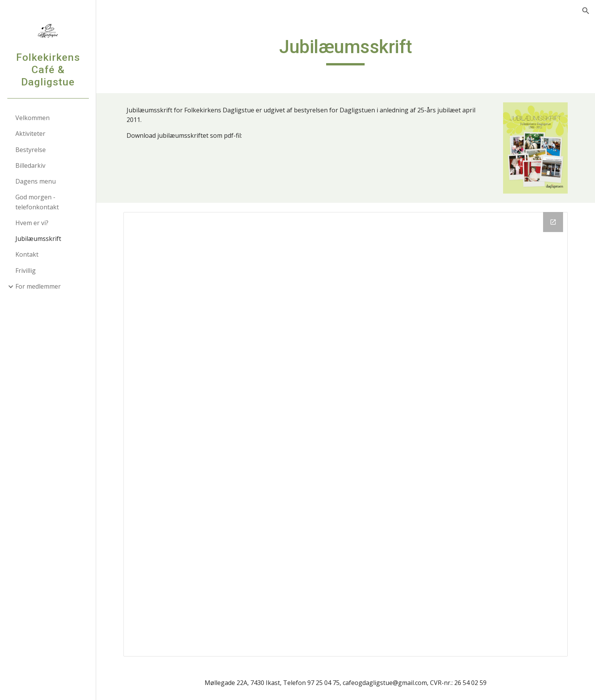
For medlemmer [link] (38, 286)
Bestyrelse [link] (31, 150)
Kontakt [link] (27, 254)
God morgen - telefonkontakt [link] (37, 202)
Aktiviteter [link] (30, 134)
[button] (586, 11)
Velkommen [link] (32, 118)
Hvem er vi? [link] (32, 223)
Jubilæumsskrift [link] (38, 239)
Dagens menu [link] (36, 181)
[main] (346, 50)
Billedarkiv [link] (30, 165)
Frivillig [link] (26, 271)
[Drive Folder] (345, 434)
